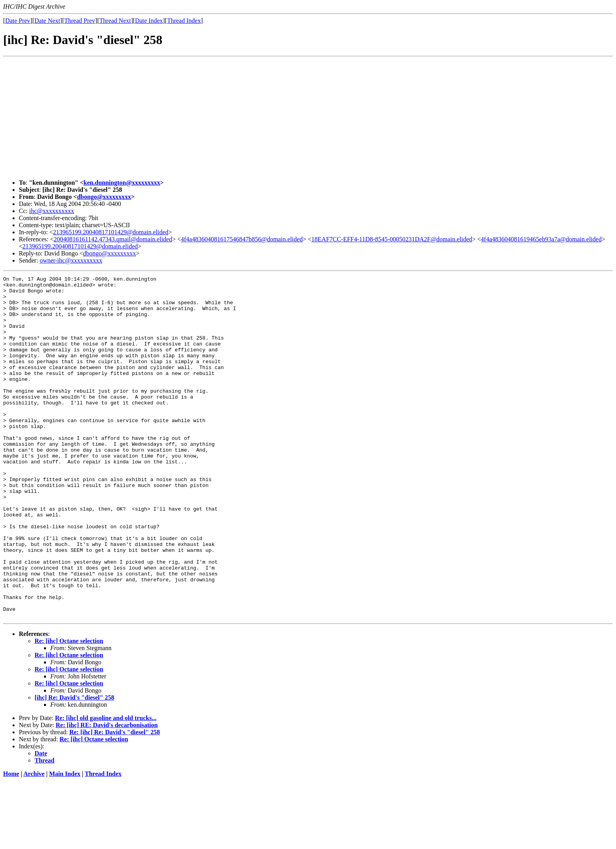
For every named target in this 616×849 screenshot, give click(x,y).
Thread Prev (80, 21)
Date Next (47, 21)
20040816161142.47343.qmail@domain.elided (113, 239)
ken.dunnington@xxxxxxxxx (122, 183)
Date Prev (18, 21)
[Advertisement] (308, 118)
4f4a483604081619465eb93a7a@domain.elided (541, 239)
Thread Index (184, 21)
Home (11, 842)
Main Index (65, 842)
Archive (34, 842)
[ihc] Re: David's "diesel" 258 (74, 766)
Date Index (149, 21)
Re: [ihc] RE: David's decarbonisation (107, 793)
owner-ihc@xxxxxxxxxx (71, 260)
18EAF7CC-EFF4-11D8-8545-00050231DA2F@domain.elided (392, 239)
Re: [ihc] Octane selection (69, 709)
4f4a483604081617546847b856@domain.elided (242, 239)
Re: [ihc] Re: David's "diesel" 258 (115, 800)
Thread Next (115, 21)
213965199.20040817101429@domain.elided (111, 232)
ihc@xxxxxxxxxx (51, 211)
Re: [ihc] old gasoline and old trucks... (106, 786)
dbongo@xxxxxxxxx (104, 197)
